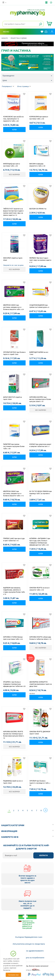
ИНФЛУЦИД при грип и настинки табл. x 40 (12, 165)
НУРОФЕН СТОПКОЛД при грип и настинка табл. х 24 (13, 638)
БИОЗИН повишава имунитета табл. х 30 (37, 165)
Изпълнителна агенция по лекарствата (29, 944)
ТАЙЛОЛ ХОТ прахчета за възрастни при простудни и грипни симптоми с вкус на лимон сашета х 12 (13, 212)
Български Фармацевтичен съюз (29, 937)
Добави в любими (24, 94)
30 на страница (24, 86)
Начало (5, 38)
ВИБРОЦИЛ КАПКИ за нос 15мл (39, 353)
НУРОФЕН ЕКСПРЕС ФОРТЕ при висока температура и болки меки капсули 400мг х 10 (14, 735)
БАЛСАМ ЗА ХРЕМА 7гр (38, 209)
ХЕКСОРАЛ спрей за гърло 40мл (13, 259)
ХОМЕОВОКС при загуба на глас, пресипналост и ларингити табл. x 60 (13, 119)
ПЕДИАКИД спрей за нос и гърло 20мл (13, 782)
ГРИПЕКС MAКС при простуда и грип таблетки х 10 (14, 539)
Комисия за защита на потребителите (29, 958)
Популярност (8, 86)
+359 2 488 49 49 (47, 3)
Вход (52, 32)
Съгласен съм (13, 975)
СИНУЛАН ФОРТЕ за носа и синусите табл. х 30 (39, 589)
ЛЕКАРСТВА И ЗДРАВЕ (19, 38)
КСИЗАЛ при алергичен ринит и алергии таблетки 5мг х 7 (40, 445)
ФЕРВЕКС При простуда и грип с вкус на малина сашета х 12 (40, 260)
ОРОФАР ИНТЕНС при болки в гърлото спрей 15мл (14, 353)
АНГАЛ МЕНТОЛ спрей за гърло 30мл (12, 398)
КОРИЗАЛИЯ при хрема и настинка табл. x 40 (39, 118)
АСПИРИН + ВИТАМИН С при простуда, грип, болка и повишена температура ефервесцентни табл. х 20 (40, 542)
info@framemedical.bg (51, 3)
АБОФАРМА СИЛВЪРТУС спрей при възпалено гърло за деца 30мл (41, 684)
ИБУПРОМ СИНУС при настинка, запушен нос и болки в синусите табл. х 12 (13, 493)
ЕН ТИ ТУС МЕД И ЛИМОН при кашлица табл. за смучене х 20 (41, 493)
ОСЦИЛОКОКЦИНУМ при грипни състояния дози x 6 (39, 306)
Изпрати (43, 855)
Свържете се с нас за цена (13, 265)
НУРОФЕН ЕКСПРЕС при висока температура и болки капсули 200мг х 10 (40, 399)
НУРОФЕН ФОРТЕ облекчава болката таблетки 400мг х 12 (40, 638)
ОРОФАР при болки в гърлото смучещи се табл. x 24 (40, 783)
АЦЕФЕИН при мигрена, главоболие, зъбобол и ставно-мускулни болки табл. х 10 (14, 591)
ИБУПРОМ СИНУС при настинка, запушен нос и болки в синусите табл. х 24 (13, 307)
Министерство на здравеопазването (29, 951)
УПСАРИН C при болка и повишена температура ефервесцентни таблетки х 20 (14, 684)
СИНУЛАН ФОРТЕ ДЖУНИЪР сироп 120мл (40, 733)
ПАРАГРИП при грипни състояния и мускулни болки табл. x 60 (14, 446)
